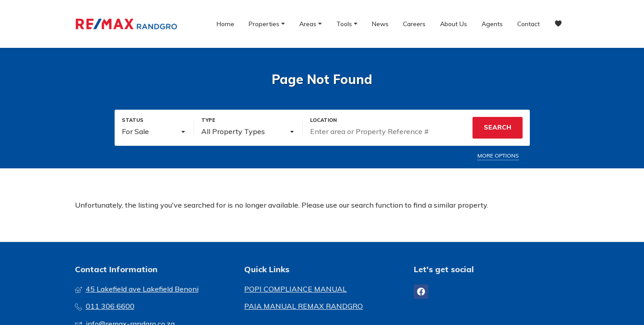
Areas (310, 23)
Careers (414, 24)
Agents (492, 24)
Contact (528, 24)
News (380, 24)
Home (225, 24)
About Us (454, 24)
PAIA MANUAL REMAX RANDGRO (303, 306)
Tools (347, 23)
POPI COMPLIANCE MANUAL (295, 289)
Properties (267, 23)
